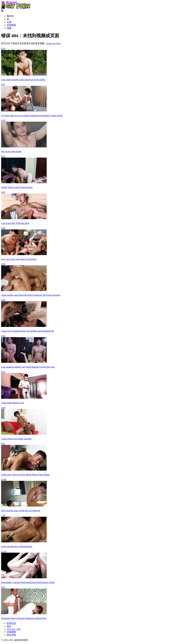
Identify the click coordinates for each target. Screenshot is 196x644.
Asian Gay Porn (53, 43)
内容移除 (11, 632)
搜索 (9, 28)
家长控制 (11, 635)
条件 (9, 626)
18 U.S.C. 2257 (14, 629)
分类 (9, 22)
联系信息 (11, 623)
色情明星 (11, 25)
